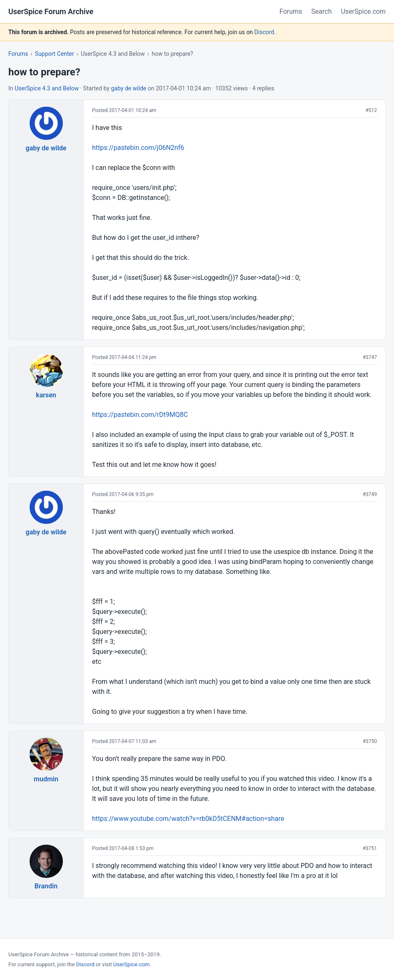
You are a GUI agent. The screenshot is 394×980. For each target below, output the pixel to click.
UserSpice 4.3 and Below (47, 88)
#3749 (370, 494)
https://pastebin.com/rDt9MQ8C (140, 415)
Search (321, 11)
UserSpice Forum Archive (51, 11)
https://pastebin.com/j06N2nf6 (138, 148)
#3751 (370, 848)
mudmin (46, 779)
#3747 (370, 357)
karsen (46, 395)
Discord (264, 32)
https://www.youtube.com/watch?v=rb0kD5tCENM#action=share (188, 819)
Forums (291, 11)
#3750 (370, 741)
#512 (371, 110)
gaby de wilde (128, 88)
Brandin (46, 886)
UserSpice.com (363, 11)
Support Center (55, 54)
